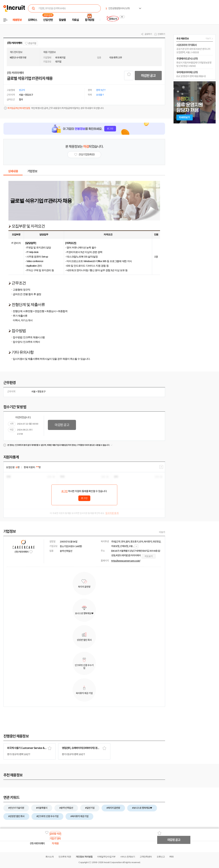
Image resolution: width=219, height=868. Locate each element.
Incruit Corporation (113, 862)
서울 (33, 392)
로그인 (65, 491)
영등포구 (41, 392)
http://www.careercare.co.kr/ (126, 561)
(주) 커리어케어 (15, 43)
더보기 (162, 532)
